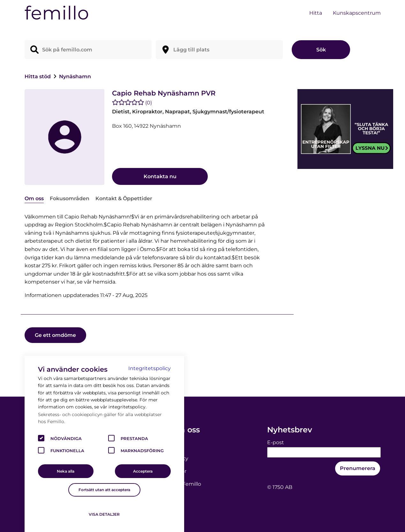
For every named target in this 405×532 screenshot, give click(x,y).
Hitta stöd (38, 76)
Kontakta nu (160, 176)
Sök (321, 50)
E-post (276, 442)
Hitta (316, 13)
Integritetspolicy (150, 368)
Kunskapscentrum (357, 13)
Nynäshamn (75, 76)
